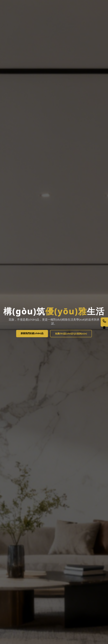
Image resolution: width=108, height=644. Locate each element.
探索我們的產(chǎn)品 (32, 333)
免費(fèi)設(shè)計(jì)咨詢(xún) (71, 334)
